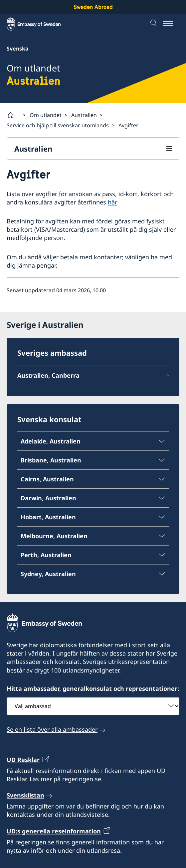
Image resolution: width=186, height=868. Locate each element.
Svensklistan (25, 795)
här (112, 202)
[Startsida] (13, 115)
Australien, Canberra (48, 376)
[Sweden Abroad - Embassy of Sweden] (40, 24)
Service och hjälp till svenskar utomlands (58, 125)
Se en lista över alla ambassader (52, 729)
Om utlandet (46, 115)
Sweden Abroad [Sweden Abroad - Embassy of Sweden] (93, 7)
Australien (84, 115)
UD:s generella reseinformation (54, 831)
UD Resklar (23, 759)
